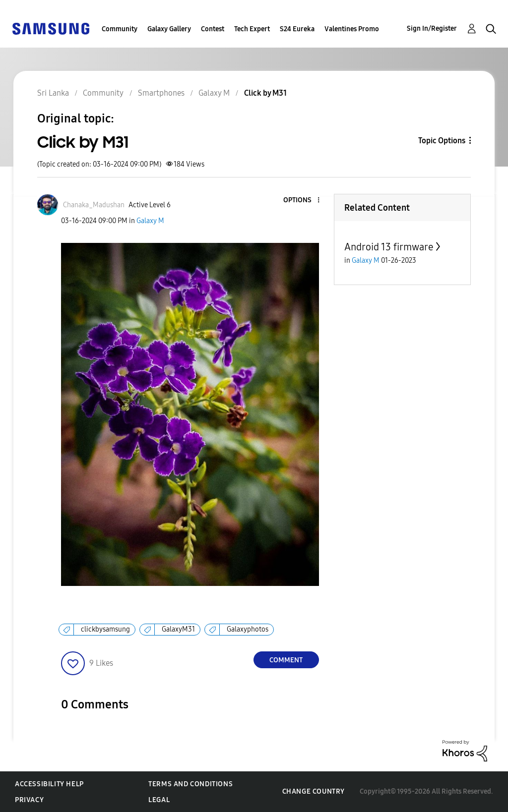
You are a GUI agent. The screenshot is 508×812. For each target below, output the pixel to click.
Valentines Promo (352, 29)
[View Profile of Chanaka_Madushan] (94, 205)
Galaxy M (150, 221)
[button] (302, 201)
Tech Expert (252, 29)
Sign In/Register (432, 29)
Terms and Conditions (190, 784)
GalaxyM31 (178, 629)
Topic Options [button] (442, 141)
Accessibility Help (49, 784)
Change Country (314, 791)
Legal (159, 800)
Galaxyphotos (248, 629)
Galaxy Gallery (169, 29)
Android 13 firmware (389, 247)
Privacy (29, 800)
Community (120, 29)
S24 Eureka (297, 29)
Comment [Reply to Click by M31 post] (286, 660)
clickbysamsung (105, 629)
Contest (213, 29)
